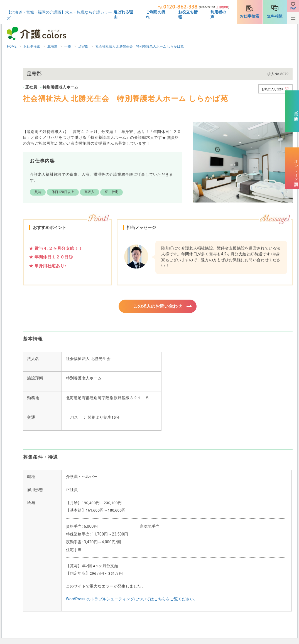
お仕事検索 (249, 16)
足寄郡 (83, 46)
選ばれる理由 (123, 14)
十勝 (68, 46)
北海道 (52, 46)
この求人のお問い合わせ (158, 307)
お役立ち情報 (188, 14)
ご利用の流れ (156, 14)
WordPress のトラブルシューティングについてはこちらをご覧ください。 (132, 600)
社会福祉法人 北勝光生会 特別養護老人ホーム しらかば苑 (140, 46)
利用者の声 (218, 14)
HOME (12, 46)
